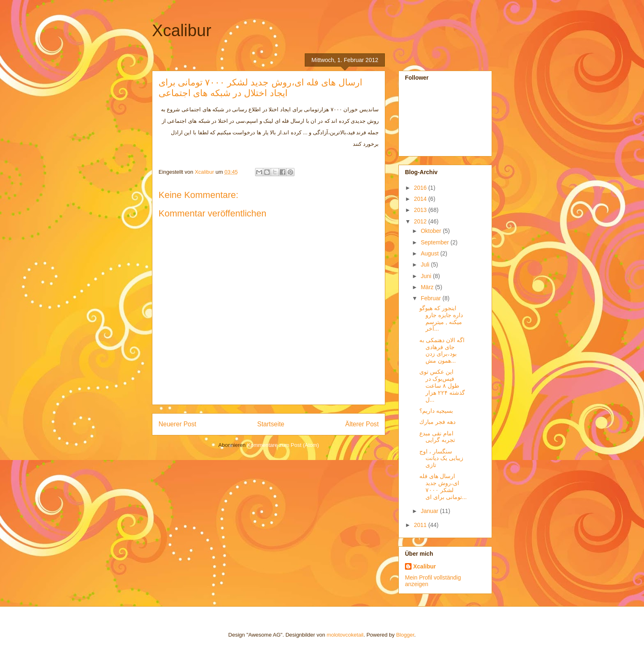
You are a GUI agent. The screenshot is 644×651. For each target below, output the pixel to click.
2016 (421, 188)
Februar (431, 298)
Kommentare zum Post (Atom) (283, 445)
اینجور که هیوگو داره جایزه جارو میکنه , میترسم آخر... (441, 318)
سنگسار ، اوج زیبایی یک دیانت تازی (441, 458)
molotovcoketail (345, 635)
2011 (421, 525)
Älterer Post (362, 424)
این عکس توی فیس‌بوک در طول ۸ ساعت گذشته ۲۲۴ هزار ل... (442, 385)
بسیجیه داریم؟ (436, 411)
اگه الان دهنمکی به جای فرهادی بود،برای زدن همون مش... (442, 350)
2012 (421, 221)
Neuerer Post (177, 424)
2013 (421, 210)
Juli (426, 265)
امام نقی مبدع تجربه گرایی (437, 437)
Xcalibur (182, 30)
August (430, 253)
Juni (427, 276)
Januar (430, 511)
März (428, 287)
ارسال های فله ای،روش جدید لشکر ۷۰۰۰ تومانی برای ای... (443, 486)
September (435, 242)
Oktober (432, 231)
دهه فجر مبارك (437, 422)
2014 (421, 199)
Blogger (405, 635)
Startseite (271, 424)
